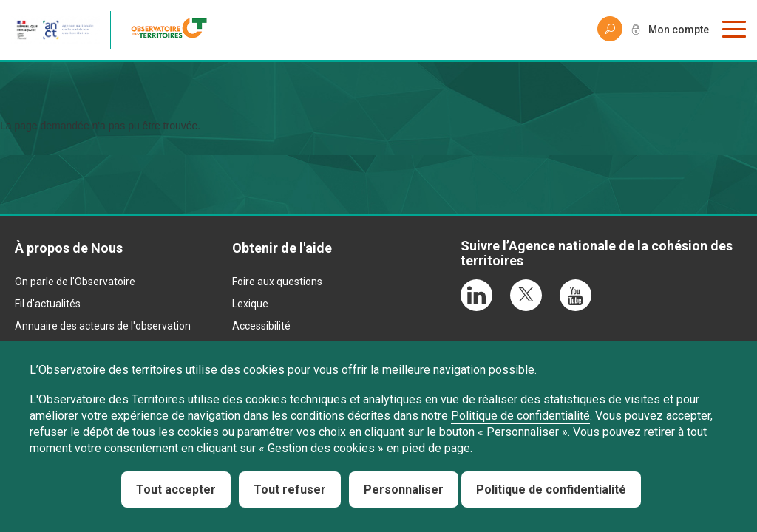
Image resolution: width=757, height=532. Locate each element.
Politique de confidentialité (520, 416)
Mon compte (679, 30)
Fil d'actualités (48, 304)
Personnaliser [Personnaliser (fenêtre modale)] (404, 490)
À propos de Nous (69, 248)
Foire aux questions (277, 282)
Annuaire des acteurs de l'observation (103, 326)
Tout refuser (290, 490)
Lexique (250, 304)
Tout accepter (176, 490)
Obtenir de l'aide (282, 248)
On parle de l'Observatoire (75, 282)
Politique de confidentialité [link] (551, 490)
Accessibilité (261, 326)
